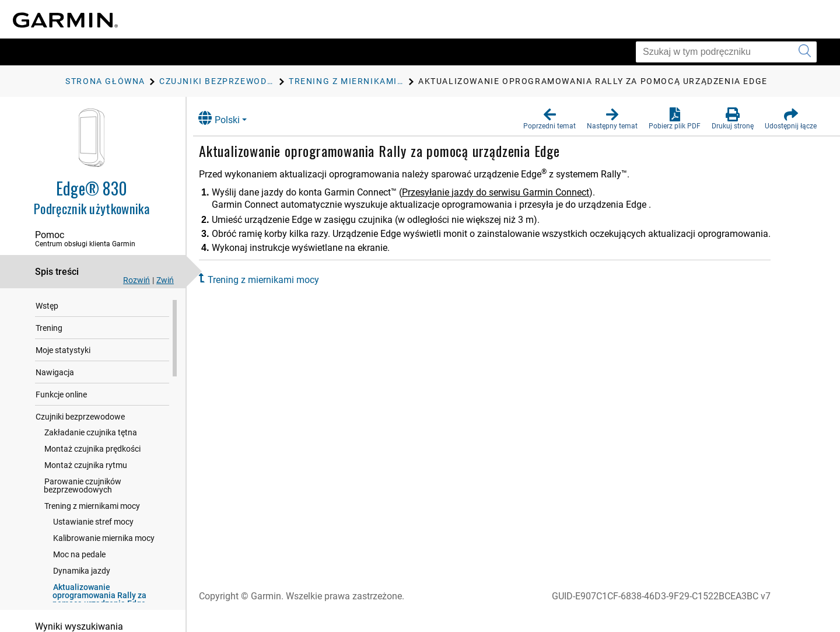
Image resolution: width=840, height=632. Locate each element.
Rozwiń (136, 280)
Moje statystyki (63, 351)
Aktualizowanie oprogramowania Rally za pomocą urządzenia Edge (99, 596)
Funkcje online (61, 396)
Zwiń (165, 280)
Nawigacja (55, 373)
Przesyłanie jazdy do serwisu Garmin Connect (504, 192)
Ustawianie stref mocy (93, 523)
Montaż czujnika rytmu (86, 466)
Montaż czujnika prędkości (92, 450)
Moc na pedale (79, 556)
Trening (49, 329)
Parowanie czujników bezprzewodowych (83, 487)
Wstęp (47, 307)
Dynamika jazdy (82, 572)
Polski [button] (228, 118)
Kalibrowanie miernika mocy (104, 539)
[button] (549, 119)
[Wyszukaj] (805, 52)
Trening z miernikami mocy (92, 507)
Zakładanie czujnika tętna (91, 434)
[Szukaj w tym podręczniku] (726, 52)
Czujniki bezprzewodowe (80, 418)
